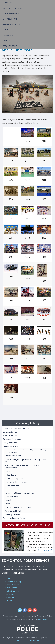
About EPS (8, 3)
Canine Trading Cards (15, 478)
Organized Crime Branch (13, 439)
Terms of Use (22, 640)
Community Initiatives (11, 514)
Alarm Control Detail (13, 511)
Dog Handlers (12, 475)
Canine (7, 471)
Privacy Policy (34, 640)
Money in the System (11, 436)
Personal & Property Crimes (14, 518)
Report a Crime (10, 46)
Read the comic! (45, 550)
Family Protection (10, 443)
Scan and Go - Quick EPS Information (18, 428)
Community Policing (13, 8)
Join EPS (7, 41)
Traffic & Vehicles (11, 24)
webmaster (43, 619)
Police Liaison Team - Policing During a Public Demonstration (23, 467)
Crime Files (8, 30)
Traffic (7, 504)
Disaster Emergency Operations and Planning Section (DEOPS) (26, 461)
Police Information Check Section (18, 507)
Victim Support (10, 19)
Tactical (8, 500)
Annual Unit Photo (15, 486)
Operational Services (11, 446)
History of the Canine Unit (17, 482)
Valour (9, 489)
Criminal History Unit (13, 456)
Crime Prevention (11, 14)
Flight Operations (12, 496)
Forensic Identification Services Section (20, 493)
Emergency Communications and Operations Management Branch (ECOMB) (28, 451)
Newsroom (8, 35)
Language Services (10, 432)
